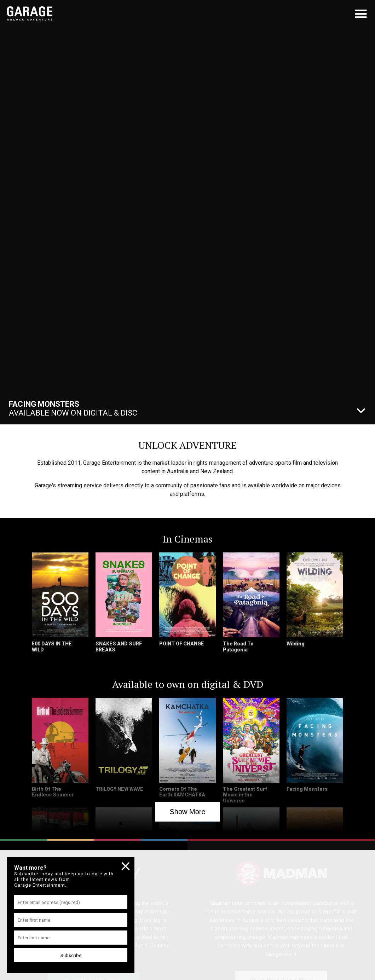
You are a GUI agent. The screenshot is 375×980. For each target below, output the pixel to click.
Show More (187, 812)
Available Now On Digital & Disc (73, 408)
